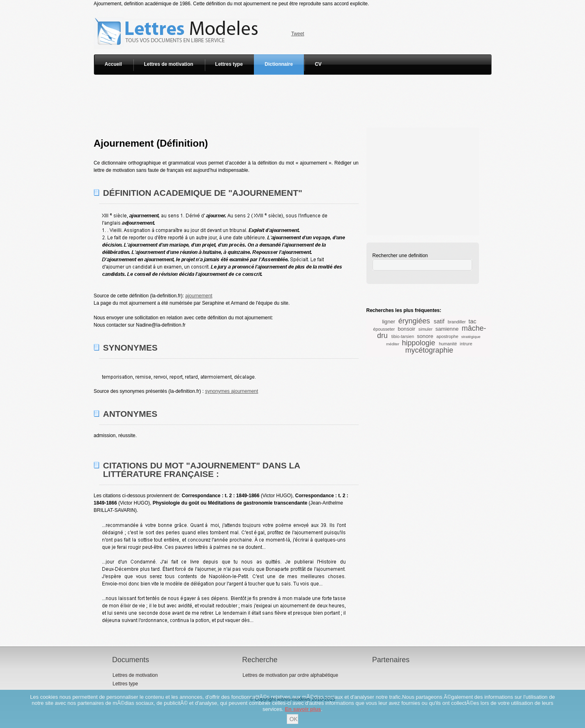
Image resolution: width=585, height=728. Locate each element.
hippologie (418, 343)
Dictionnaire (279, 64)
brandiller (457, 322)
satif (439, 321)
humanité (448, 344)
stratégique (471, 337)
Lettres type (229, 64)
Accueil (114, 64)
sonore (425, 336)
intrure (466, 344)
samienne (447, 329)
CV (318, 64)
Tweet (298, 34)
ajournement (199, 296)
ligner (388, 322)
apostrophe (447, 336)
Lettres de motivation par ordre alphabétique (290, 675)
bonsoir (406, 329)
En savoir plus (303, 709)
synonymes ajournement (232, 391)
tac (472, 321)
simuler (426, 329)
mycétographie (429, 350)
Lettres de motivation (168, 64)
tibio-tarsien (403, 336)
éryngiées (414, 321)
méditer (393, 344)
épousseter (384, 329)
